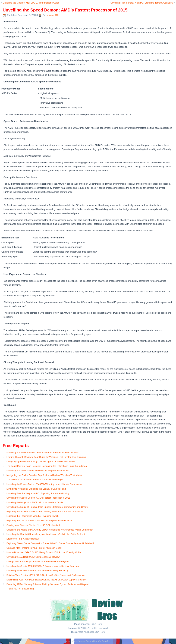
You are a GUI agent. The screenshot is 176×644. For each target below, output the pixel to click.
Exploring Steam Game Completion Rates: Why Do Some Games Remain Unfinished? (50, 543)
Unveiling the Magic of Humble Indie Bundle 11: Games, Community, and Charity (47, 507)
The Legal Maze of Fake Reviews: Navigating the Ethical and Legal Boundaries (46, 466)
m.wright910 (52, 15)
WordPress (78, 641)
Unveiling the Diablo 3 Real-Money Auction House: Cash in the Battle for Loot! (46, 534)
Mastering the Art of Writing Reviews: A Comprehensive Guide (38, 471)
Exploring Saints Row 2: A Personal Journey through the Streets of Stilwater (45, 512)
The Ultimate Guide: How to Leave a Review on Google (34, 480)
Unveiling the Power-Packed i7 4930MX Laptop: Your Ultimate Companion (44, 484)
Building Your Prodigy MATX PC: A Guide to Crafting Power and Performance (46, 575)
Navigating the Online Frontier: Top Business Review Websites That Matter (44, 475)
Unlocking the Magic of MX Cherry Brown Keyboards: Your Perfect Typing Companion (50, 530)
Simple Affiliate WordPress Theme (99, 641)
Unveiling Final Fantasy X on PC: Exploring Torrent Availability (142, 3)
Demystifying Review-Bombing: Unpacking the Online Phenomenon (41, 461)
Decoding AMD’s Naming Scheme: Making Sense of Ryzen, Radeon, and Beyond (48, 584)
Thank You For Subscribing (20, 589)
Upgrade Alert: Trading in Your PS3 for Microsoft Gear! (34, 548)
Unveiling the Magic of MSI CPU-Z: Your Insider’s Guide (31, 3)
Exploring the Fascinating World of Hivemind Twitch (33, 516)
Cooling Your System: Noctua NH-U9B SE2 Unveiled (33, 525)
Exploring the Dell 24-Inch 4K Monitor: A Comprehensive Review (39, 521)
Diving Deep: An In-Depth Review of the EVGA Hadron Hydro (38, 561)
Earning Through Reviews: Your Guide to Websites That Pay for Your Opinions (46, 457)
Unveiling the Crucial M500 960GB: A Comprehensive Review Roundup (43, 566)
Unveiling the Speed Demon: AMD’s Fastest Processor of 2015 (38, 498)
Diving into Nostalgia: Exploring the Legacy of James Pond (36, 489)
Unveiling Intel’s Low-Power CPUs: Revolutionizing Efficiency (37, 570)
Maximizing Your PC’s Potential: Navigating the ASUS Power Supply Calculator (46, 580)
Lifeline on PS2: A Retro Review (23, 539)
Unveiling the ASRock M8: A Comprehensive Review (33, 557)
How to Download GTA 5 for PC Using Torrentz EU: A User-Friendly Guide (44, 552)
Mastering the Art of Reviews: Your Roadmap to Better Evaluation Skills (43, 452)
